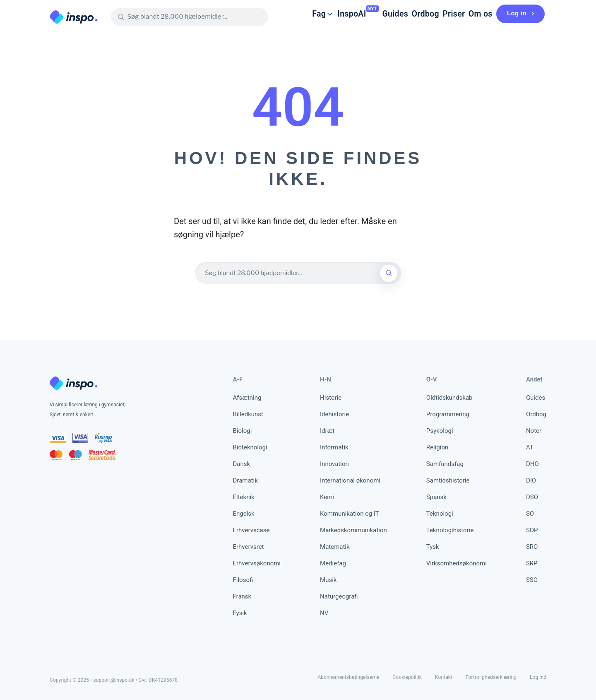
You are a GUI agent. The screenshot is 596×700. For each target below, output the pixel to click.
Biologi (243, 431)
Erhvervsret (249, 547)
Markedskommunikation (353, 530)
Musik (328, 580)
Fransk (242, 596)
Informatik (334, 447)
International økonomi (350, 480)
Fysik (240, 613)
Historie (331, 398)
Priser (443, 14)
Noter (534, 431)
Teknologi (440, 514)
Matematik (335, 547)
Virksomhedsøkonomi (457, 563)
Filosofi (243, 580)
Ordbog (410, 14)
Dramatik (245, 480)
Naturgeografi (339, 596)
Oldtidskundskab (449, 398)
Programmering (448, 414)
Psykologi (440, 431)
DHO (532, 464)
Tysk (433, 547)
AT (530, 447)
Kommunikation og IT (350, 514)
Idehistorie (334, 414)
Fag (297, 14)
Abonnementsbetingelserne (348, 677)
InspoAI (330, 14)
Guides (376, 14)
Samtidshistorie (448, 480)
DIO (531, 480)
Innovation (334, 464)
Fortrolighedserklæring (491, 677)
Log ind (538, 677)
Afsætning (247, 398)
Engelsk (244, 514)
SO (530, 514)
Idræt (327, 431)
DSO (532, 497)
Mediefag (333, 563)
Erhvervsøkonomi (257, 563)
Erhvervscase (251, 530)
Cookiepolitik (407, 677)
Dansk (242, 464)
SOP (532, 530)
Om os (474, 14)
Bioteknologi (250, 447)
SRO (532, 547)
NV (324, 613)
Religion (437, 447)
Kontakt (444, 677)
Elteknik (244, 497)
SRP (532, 563)
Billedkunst (248, 414)
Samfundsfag (445, 464)
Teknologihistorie (450, 530)
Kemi (327, 497)
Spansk (436, 497)
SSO (532, 580)
